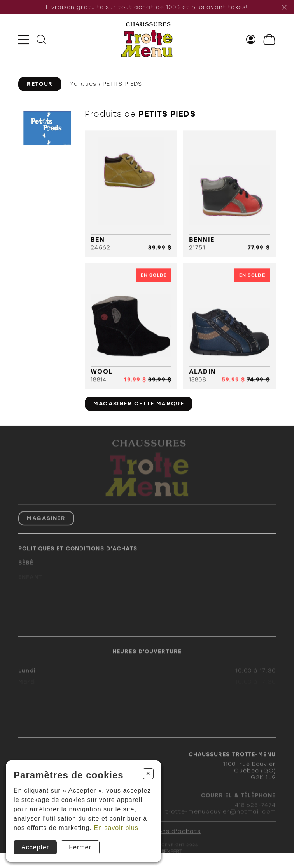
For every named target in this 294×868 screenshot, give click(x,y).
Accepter (35, 847)
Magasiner (46, 526)
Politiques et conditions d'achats (78, 556)
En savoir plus (116, 828)
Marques (83, 84)
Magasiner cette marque (139, 404)
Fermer (80, 847)
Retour (40, 84)
